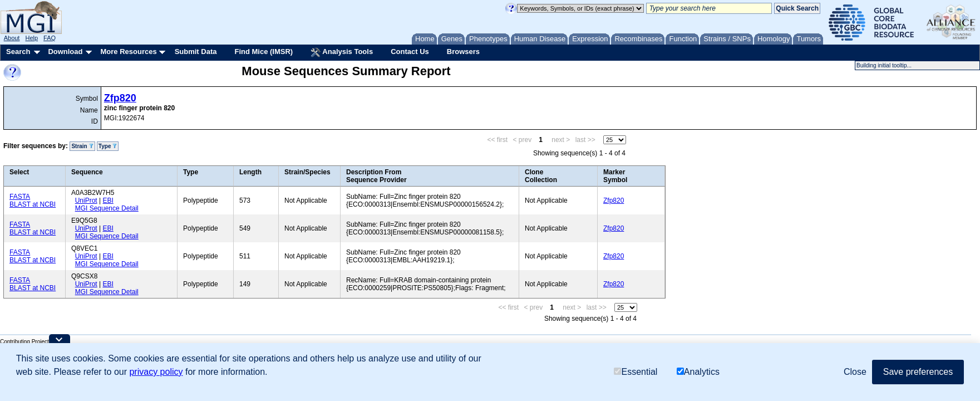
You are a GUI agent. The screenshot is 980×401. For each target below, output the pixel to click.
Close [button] (855, 372)
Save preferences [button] (918, 372)
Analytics (698, 372)
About (12, 38)
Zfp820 (120, 98)
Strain (82, 146)
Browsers (463, 52)
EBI (108, 200)
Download (65, 52)
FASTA (20, 197)
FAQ (50, 38)
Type (108, 146)
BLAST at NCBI (33, 204)
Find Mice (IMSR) (264, 52)
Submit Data (196, 52)
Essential (636, 372)
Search (18, 52)
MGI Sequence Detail (107, 208)
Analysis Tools (342, 52)
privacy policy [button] (156, 372)
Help (31, 38)
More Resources (128, 52)
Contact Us (410, 52)
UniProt (86, 200)
